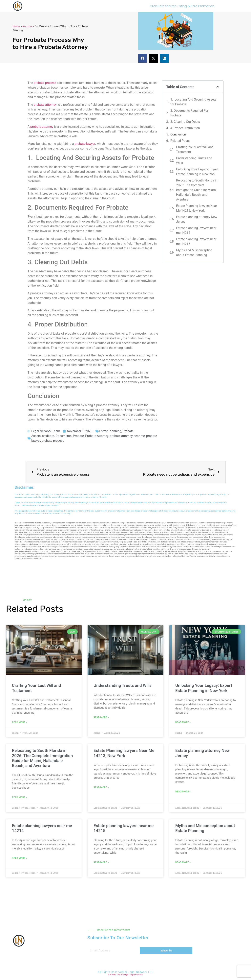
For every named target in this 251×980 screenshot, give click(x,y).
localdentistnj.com (116, 523)
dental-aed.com (193, 530)
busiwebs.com (100, 554)
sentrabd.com (183, 528)
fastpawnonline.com (85, 540)
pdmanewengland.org (89, 556)
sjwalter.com (228, 535)
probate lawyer (85, 144)
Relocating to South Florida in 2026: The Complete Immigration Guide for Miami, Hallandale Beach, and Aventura (197, 190)
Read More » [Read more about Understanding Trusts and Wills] (101, 717)
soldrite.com (172, 549)
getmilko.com (193, 549)
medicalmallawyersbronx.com (197, 532)
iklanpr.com (181, 525)
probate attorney (45, 105)
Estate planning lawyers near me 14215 (196, 241)
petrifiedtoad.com (206, 528)
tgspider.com (20, 530)
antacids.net (62, 530)
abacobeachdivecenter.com (69, 528)
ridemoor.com (220, 537)
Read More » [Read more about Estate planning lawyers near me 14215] (101, 862)
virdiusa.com (94, 532)
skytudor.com (31, 528)
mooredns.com (20, 542)
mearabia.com (138, 540)
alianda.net (29, 523)
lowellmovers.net (98, 530)
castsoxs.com (198, 537)
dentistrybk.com (144, 542)
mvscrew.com (86, 530)
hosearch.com (151, 547)
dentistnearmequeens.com (167, 535)
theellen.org (116, 537)
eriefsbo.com (68, 549)
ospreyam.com (52, 530)
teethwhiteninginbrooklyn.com (74, 544)
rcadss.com (229, 551)
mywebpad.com (74, 530)
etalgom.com (70, 537)
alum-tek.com (172, 530)
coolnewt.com (112, 554)
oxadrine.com (70, 542)
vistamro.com (75, 556)
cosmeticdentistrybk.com (81, 525)
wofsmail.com (34, 537)
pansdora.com (75, 551)
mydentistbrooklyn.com (136, 544)
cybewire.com (204, 540)
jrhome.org (122, 554)
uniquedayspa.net (63, 556)
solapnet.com (193, 544)
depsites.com (210, 551)
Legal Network (136, 975)
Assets (36, 436)
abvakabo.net (159, 523)
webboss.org (84, 532)
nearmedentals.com (34, 547)
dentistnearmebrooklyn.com (217, 542)
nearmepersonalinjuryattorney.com (28, 551)
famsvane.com (20, 544)
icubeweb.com (86, 547)
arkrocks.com (64, 551)
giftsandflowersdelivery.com (44, 523)
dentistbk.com (107, 547)
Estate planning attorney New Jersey (197, 219)
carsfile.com (183, 544)
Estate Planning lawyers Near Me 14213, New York (197, 208)
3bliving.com (91, 542)
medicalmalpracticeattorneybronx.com (214, 530)
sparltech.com (37, 559)
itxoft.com (27, 559)
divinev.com (133, 532)
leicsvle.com (90, 554)
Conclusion (178, 134)
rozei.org (107, 528)
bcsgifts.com (60, 535)
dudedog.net (190, 525)
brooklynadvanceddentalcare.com (28, 540)
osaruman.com (20, 535)
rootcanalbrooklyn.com (123, 540)
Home (16, 26)
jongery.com (200, 525)
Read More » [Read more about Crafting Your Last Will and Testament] (20, 722)
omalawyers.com (58, 537)
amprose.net (62, 532)
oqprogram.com (215, 523)
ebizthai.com (172, 537)
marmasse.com (203, 556)
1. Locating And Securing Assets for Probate (193, 102)
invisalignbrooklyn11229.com (225, 547)
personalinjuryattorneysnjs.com (66, 540)
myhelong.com (204, 549)
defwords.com (39, 532)
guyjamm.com (161, 525)
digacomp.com (42, 528)
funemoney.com (56, 554)
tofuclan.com (152, 549)
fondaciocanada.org (164, 547)
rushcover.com (138, 523)
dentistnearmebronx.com (24, 532)
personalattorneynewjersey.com (177, 523)
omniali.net (156, 528)
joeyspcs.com (58, 547)
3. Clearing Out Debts (185, 122)
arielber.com (155, 542)
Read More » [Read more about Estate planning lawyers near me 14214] (20, 858)
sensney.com (126, 525)
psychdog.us (101, 542)
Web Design (123, 975)
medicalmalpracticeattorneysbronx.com (173, 551)
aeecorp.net (19, 523)
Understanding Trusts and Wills (194, 161)
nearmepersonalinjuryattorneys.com (200, 547)
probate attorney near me (127, 436)
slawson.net (56, 525)
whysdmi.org (200, 535)
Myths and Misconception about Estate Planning (194, 253)
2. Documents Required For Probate (189, 113)
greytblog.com (142, 551)
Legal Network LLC (141, 972)
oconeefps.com (93, 523)
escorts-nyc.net (47, 540)
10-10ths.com (149, 523)
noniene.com (126, 528)
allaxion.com (214, 532)
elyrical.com (53, 528)
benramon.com (69, 554)
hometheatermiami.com (207, 554)
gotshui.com (109, 530)
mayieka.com (221, 525)
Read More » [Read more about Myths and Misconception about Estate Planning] (183, 862)
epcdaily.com (160, 540)
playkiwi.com (140, 547)
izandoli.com (80, 554)
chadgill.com (71, 523)
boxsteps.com (80, 542)
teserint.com (79, 549)
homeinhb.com (47, 547)
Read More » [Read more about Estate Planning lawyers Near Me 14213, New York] (101, 787)
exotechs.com (46, 525)
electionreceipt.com (197, 551)
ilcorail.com (176, 542)
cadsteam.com (94, 537)
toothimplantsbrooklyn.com (104, 540)
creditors (48, 436)
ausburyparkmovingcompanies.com (212, 544)
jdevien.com (125, 537)
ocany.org (161, 556)
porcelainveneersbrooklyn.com (143, 525)
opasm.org (220, 551)
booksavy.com (136, 537)
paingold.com (181, 556)
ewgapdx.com (105, 537)
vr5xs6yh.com (209, 537)
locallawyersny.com (45, 549)
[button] (143, 58)
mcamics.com (73, 532)
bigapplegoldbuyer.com (104, 549)
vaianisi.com (194, 540)
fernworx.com (98, 528)
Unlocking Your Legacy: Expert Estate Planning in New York (197, 172)
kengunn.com (66, 525)
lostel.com (19, 559)
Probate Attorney (97, 436)
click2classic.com (179, 547)
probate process (45, 83)
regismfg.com (118, 547)
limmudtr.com (86, 551)
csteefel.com (204, 523)
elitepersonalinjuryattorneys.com (193, 542)
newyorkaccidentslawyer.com (125, 551)
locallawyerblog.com (122, 530)
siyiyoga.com (182, 549)
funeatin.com (162, 549)
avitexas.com (162, 537)
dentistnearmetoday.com (101, 525)
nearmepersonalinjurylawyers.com (172, 532)
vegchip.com (104, 523)
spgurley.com (45, 537)
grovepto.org (130, 556)
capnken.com (60, 523)
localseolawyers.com (186, 535)
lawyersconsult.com (117, 556)
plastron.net (70, 535)
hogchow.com (227, 523)
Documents (63, 436)
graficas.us (194, 523)
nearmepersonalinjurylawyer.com (27, 525)
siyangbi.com (58, 549)
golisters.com (107, 551)
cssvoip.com (50, 535)
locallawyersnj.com (159, 530)
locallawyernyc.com (72, 547)
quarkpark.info (170, 556)
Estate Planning (110, 431)
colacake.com (151, 544)
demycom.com (40, 530)
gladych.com (193, 528)
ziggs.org (52, 556)
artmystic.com (151, 556)
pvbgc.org (140, 554)
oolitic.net (165, 528)
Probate (128, 431)
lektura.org (29, 530)
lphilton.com (224, 532)
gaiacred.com (89, 549)
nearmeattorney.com (149, 535)
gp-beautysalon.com (56, 542)
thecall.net (41, 535)
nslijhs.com (227, 528)
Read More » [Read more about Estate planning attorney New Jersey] (183, 792)
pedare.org (128, 523)
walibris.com (47, 551)
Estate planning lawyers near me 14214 (196, 230)
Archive (27, 26)
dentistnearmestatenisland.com (87, 535)
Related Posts (180, 141)
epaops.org (193, 554)
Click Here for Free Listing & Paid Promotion (182, 6)
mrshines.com (135, 535)
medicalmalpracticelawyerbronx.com (113, 532)
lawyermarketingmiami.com (148, 532)
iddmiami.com (215, 556)
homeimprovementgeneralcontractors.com (130, 549)
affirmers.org (131, 554)
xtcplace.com (173, 554)
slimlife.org (173, 528)
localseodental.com (185, 537)
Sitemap (112, 975)
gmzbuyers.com (82, 537)
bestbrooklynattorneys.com (119, 535)
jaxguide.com (31, 535)
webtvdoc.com (137, 528)
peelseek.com (221, 554)
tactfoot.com (192, 556)
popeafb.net (104, 535)
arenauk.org (147, 528)
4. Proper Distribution (185, 128)
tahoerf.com (232, 525)
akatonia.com (166, 542)
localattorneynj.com (152, 554)
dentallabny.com (32, 544)
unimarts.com (136, 530)
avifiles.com (96, 547)
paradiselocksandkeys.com (167, 544)
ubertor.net (182, 530)
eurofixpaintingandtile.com (127, 542)
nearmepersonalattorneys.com (51, 544)
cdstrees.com (226, 556)
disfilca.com (140, 556)
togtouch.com (149, 540)
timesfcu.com (171, 540)
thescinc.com (116, 525)
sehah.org (164, 554)
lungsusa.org (97, 551)
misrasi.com (146, 530)
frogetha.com (211, 525)
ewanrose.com (103, 556)
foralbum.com (111, 542)
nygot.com (44, 556)
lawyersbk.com (183, 540)
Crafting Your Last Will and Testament (195, 149)
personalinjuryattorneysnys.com (38, 554)
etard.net (55, 551)
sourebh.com (218, 528)
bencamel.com (129, 547)
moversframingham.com (118, 544)
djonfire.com (183, 554)
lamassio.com (20, 554)
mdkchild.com (81, 523)
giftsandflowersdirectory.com (222, 540)
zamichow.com (86, 528)
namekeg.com (20, 528)
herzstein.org (116, 528)
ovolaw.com (153, 551)
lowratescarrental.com (214, 535)
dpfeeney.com (20, 547)
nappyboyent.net (33, 556)
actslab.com (171, 525)
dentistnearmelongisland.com (97, 544)
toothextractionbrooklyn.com (26, 549)
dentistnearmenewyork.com (37, 542)
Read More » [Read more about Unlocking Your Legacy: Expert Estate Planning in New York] (183, 722)
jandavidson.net (21, 556)
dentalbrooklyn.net (22, 537)
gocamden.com (51, 532)
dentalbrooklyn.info (149, 537)
